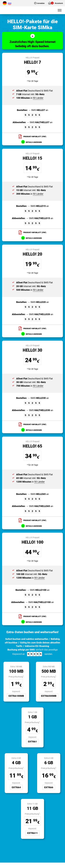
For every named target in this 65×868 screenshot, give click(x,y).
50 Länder (38, 98)
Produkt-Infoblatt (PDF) (35, 136)
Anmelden (41, 3)
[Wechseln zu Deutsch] (5, 3)
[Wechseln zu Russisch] (10, 3)
